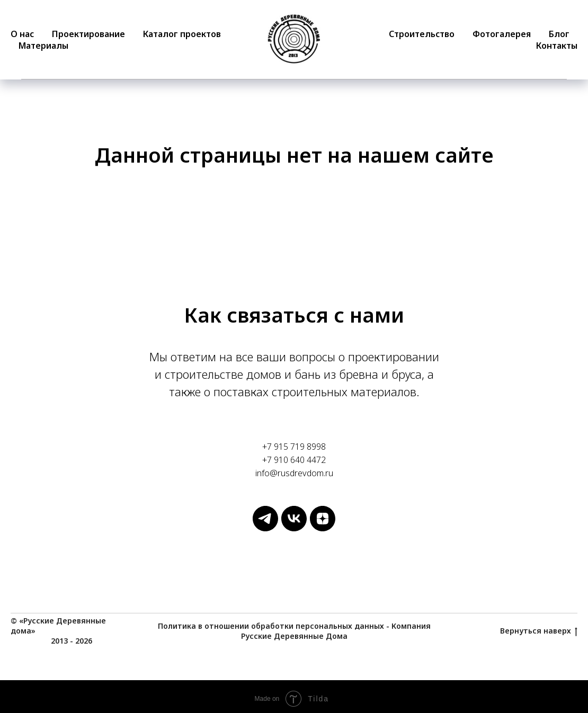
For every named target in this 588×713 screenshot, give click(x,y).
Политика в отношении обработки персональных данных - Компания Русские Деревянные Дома (294, 631)
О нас (22, 34)
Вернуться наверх (539, 631)
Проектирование (88, 34)
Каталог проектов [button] (182, 34)
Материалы (43, 46)
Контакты (557, 46)
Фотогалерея (502, 34)
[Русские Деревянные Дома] (265, 528)
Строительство (422, 34)
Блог (559, 34)
